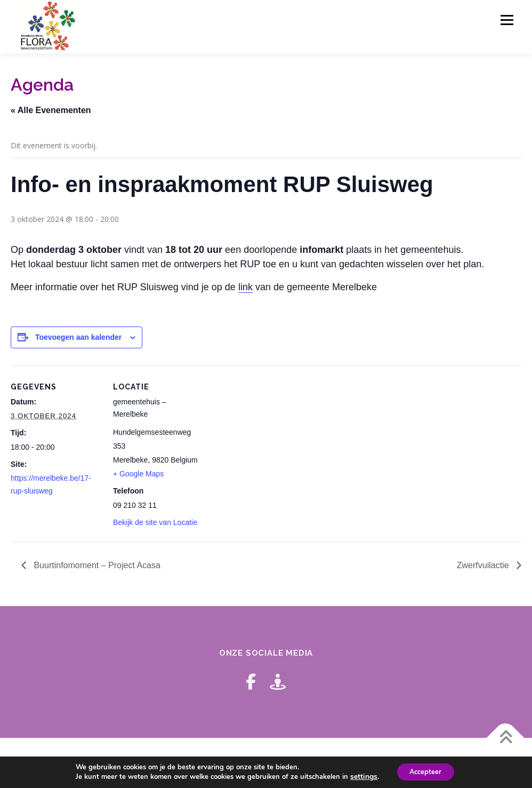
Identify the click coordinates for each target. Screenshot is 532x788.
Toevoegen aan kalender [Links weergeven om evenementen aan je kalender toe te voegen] (78, 337)
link (245, 287)
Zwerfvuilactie (484, 565)
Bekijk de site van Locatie (155, 522)
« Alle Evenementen (51, 110)
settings (360, 776)
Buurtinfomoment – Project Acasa (96, 565)
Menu (507, 20)
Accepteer (425, 771)
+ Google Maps (138, 474)
